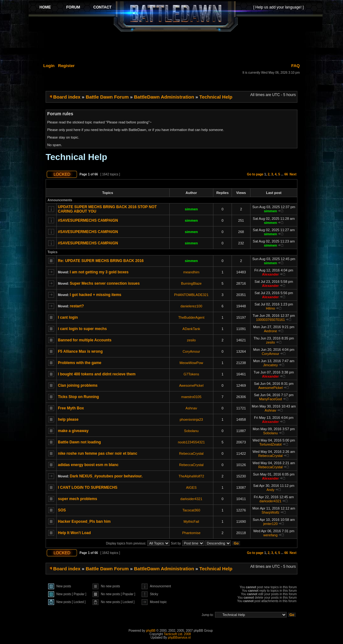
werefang (270, 535)
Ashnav (191, 408)
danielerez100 (191, 306)
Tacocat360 (191, 510)
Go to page (255, 174)
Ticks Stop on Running (78, 397)
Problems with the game (80, 363)
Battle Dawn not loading (79, 442)
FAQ (295, 66)
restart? (77, 306)
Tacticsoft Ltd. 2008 (177, 634)
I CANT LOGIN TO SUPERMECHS (88, 487)
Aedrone (271, 331)
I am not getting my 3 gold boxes (99, 272)
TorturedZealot (270, 444)
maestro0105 (191, 397)
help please (68, 419)
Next (293, 174)
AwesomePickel (191, 385)
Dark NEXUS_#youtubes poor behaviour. (106, 476)
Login (49, 66)
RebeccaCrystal (191, 453)
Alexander (270, 274)
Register (66, 66)
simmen (191, 209)
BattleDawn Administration (164, 97)
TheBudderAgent (191, 317)
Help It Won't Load (74, 533)
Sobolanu (191, 431)
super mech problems (78, 499)
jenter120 (271, 524)
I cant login (68, 317)
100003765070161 (271, 320)
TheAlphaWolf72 (191, 476)
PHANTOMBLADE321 (191, 295)
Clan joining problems (78, 385)
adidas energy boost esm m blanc (88, 465)
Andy (270, 490)
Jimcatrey (270, 365)
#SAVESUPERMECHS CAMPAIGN (88, 220)
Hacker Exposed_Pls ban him (84, 521)
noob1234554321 (191, 442)
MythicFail (191, 521)
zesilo (191, 340)
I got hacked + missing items (96, 295)
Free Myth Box (71, 408)
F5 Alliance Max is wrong (80, 351)
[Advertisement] (176, 46)
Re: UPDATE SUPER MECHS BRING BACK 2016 (101, 261)
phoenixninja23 (191, 419)
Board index (67, 97)
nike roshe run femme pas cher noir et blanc (98, 453)
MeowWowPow (191, 363)
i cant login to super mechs (82, 329)
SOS (62, 510)
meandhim (191, 272)
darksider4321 (191, 499)
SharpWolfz (270, 512)
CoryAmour (191, 351)
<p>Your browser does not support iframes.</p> (176, 16)
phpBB (151, 631)
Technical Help (216, 97)
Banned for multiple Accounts (85, 340)
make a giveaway (73, 431)
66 (286, 174)
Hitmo (270, 308)
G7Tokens (191, 374)
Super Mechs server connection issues (105, 283)
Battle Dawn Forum (107, 97)
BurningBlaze (191, 283)
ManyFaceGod (270, 399)
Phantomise (191, 533)
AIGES (191, 487)
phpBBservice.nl (179, 638)
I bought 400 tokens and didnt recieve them (97, 374)
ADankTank (191, 329)
